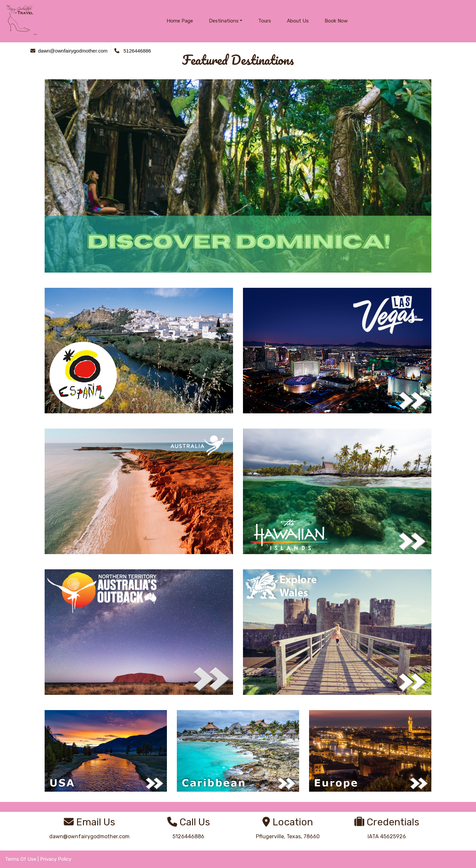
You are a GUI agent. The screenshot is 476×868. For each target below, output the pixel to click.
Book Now (336, 21)
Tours (265, 21)
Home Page (180, 21)
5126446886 (188, 836)
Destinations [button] (224, 21)
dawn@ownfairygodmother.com (89, 836)
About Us (298, 21)
